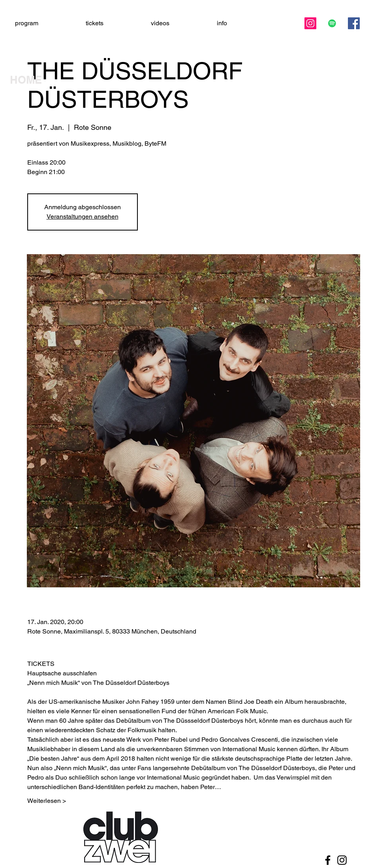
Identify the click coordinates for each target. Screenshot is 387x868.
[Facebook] (354, 23)
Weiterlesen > (47, 801)
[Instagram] (310, 23)
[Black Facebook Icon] (328, 860)
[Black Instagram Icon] (342, 860)
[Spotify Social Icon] (332, 23)
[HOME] (38, 80)
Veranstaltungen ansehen (83, 217)
